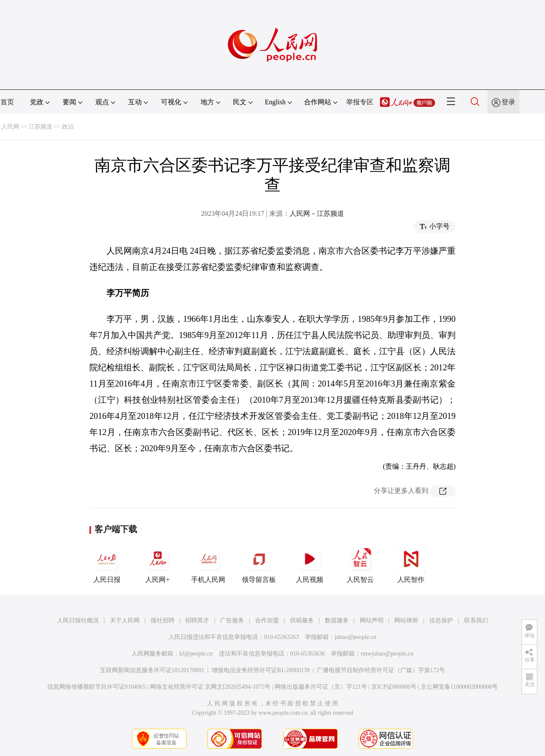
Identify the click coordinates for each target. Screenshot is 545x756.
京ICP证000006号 (394, 687)
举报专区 (360, 102)
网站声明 (372, 620)
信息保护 (441, 620)
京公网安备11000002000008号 (459, 687)
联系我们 (476, 620)
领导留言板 (259, 564)
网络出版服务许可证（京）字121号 (321, 687)
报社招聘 (163, 620)
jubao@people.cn (356, 637)
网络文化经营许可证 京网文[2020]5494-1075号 (210, 687)
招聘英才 (197, 620)
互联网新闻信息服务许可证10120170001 (152, 670)
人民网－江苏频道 (317, 213)
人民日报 (107, 564)
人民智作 (411, 564)
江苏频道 (40, 127)
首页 (7, 102)
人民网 (10, 127)
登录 (508, 102)
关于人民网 (125, 620)
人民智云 (360, 564)
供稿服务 (302, 620)
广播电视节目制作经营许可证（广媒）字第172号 (381, 670)
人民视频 (310, 564)
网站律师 (406, 620)
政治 (68, 127)
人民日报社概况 (78, 620)
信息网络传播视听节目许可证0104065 (96, 687)
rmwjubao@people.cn (387, 654)
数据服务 (337, 620)
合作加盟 (267, 620)
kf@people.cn (196, 654)
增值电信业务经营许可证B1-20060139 (261, 670)
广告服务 (232, 620)
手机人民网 (208, 564)
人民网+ (158, 564)
